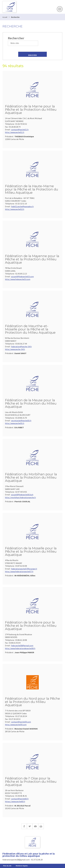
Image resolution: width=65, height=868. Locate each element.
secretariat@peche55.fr (21, 421)
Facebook (24, 826)
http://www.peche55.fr (15, 423)
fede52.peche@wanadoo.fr (22, 206)
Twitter (30, 826)
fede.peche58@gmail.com (22, 646)
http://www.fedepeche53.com (18, 279)
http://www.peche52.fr (15, 209)
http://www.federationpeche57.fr (19, 571)
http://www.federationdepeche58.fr (20, 648)
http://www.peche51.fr (15, 132)
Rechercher (16, 38)
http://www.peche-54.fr (15, 349)
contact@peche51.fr (20, 130)
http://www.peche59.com (16, 725)
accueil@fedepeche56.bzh (22, 495)
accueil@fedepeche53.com (22, 276)
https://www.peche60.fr (15, 801)
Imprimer (41, 826)
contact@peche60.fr (20, 799)
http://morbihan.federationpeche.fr (20, 497)
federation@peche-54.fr (21, 347)
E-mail (35, 826)
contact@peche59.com (21, 722)
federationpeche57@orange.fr (24, 569)
